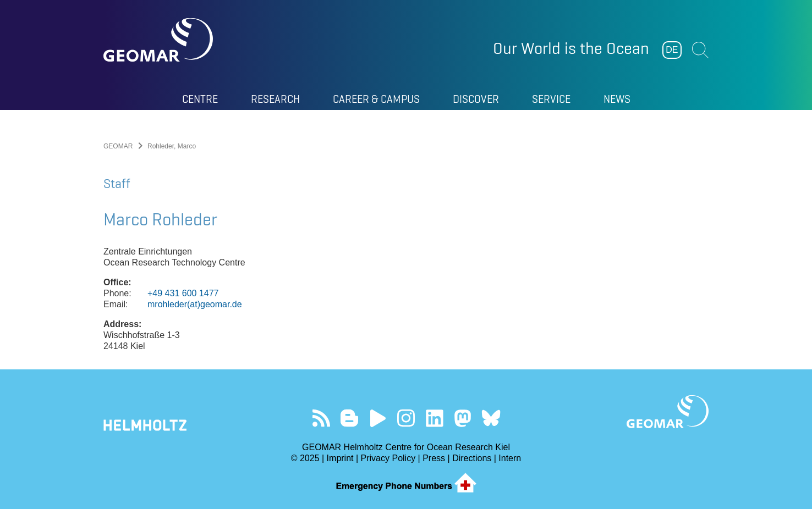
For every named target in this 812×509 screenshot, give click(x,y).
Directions (472, 458)
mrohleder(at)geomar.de (195, 304)
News (617, 99)
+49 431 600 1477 (183, 293)
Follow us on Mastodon (462, 418)
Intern (510, 458)
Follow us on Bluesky (491, 418)
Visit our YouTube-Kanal (378, 418)
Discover (476, 99)
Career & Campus (376, 99)
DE (672, 50)
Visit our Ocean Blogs (350, 418)
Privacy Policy (388, 458)
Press (434, 458)
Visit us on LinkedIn (434, 418)
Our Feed (321, 418)
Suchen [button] (700, 50)
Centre (200, 99)
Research (275, 99)
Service (551, 99)
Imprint (340, 458)
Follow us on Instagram (406, 418)
